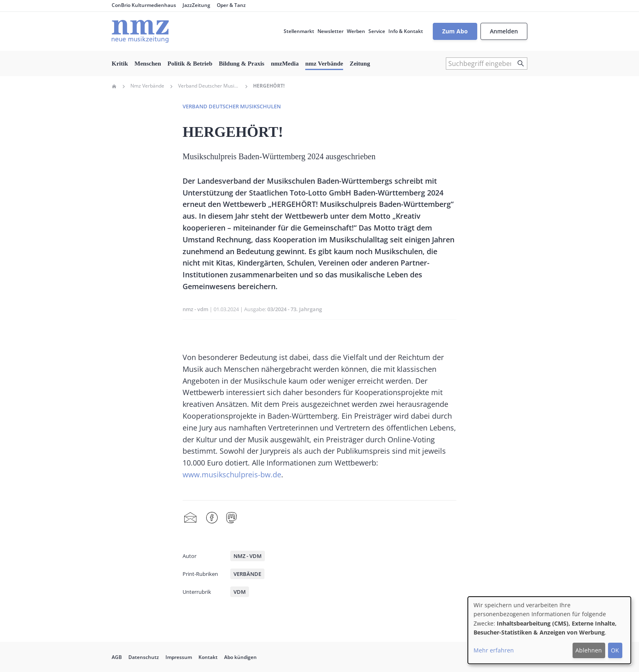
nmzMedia (285, 64)
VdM (240, 592)
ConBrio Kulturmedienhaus (144, 5)
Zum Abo (455, 31)
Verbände (247, 574)
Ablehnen (589, 650)
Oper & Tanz (231, 5)
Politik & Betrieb (190, 64)
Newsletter (331, 31)
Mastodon (231, 518)
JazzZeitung (196, 5)
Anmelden (504, 31)
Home (114, 86)
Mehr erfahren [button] (494, 650)
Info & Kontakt (406, 31)
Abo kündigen (240, 657)
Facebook (212, 518)
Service (377, 31)
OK (615, 650)
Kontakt (208, 657)
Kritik (120, 64)
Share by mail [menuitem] (190, 518)
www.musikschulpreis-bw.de (232, 474)
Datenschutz (144, 657)
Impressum (179, 657)
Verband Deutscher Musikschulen (209, 86)
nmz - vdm (195, 309)
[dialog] (549, 630)
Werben (356, 31)
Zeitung (360, 64)
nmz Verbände (324, 64)
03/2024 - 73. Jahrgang (295, 309)
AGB (117, 657)
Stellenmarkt (299, 31)
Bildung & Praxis (242, 64)
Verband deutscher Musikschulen (232, 106)
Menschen (148, 64)
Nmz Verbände (147, 86)
